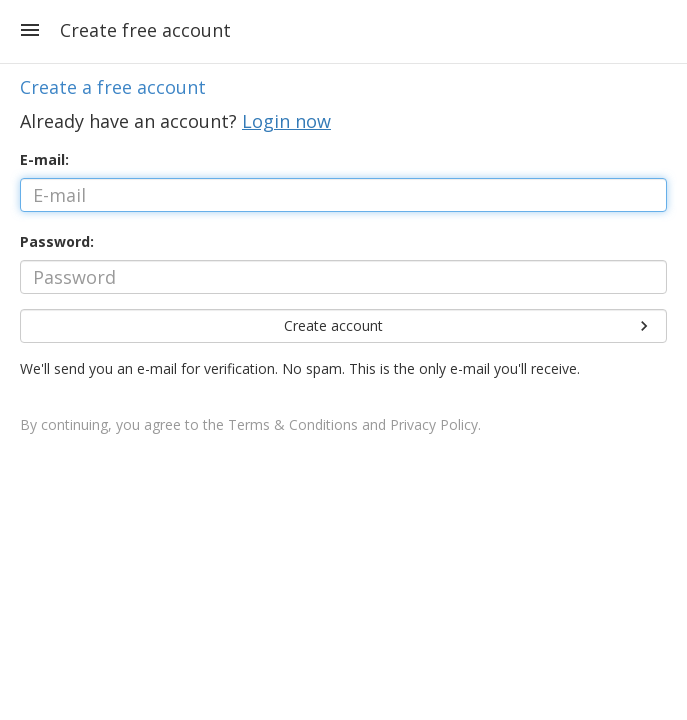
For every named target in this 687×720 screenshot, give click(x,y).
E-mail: (44, 159)
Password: (57, 241)
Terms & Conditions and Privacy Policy (353, 424)
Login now (286, 121)
